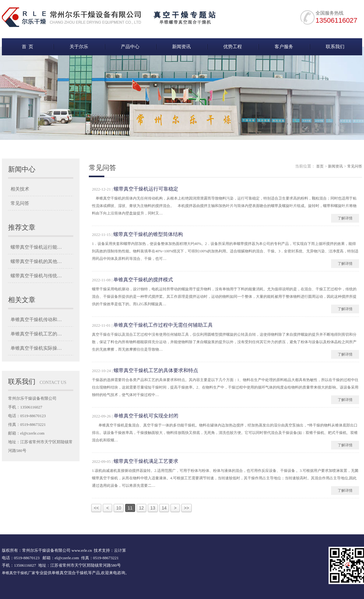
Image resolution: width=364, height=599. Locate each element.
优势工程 (233, 47)
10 (119, 508)
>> (186, 508)
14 (164, 508)
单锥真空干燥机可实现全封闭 (146, 416)
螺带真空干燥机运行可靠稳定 (146, 189)
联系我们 (335, 47)
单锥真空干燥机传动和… (36, 320)
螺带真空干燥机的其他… (36, 261)
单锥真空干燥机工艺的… (36, 334)
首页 (320, 166)
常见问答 (20, 203)
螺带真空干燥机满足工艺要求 (146, 461)
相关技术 (20, 189)
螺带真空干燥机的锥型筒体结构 (148, 234)
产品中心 (130, 47)
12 (142, 508)
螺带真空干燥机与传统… (36, 276)
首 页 (28, 47)
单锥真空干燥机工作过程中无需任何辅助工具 (163, 325)
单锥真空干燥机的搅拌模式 (143, 280)
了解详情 (345, 218)
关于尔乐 (79, 47)
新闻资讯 (181, 47)
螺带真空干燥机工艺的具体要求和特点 (156, 370)
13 (153, 508)
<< (96, 508)
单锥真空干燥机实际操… (36, 348)
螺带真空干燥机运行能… (36, 247)
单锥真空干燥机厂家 (19, 573)
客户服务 (284, 47)
